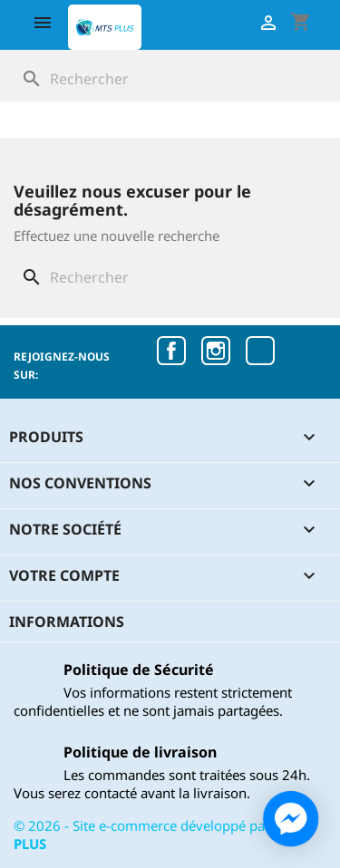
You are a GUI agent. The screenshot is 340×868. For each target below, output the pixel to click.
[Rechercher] (170, 79)
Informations (67, 622)
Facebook (171, 351)
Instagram (216, 351)
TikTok (260, 351)
